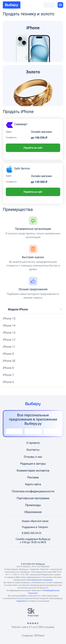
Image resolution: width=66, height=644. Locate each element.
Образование (33, 512)
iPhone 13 (9, 333)
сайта (37, 484)
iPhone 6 (8, 382)
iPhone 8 (8, 368)
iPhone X (8, 354)
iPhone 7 (8, 375)
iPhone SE (9, 361)
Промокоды (33, 505)
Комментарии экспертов (33, 471)
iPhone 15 (9, 319)
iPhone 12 (9, 340)
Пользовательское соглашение (39, 580)
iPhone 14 (9, 326)
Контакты (33, 450)
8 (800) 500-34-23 (29, 533)
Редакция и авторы (33, 464)
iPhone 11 (9, 347)
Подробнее (21, 601)
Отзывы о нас (33, 457)
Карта (29, 484)
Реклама (33, 477)
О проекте (33, 443)
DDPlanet (39, 636)
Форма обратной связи (33, 521)
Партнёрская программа (33, 498)
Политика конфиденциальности (33, 491)
